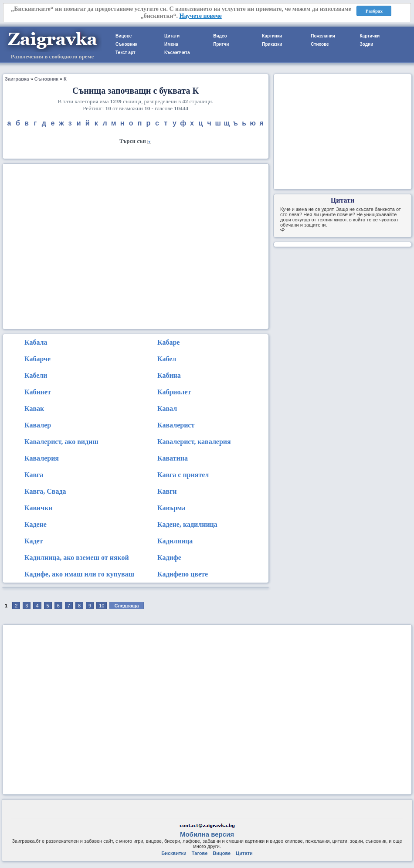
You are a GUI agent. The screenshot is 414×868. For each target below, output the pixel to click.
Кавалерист (176, 425)
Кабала (36, 342)
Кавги (167, 491)
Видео (220, 36)
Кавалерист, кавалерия (194, 442)
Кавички (39, 508)
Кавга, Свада (45, 491)
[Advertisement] (82, 246)
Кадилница (175, 541)
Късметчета (177, 53)
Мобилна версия (207, 834)
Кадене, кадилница (187, 524)
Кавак (34, 409)
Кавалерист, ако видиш (61, 442)
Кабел (167, 359)
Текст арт (126, 53)
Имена (171, 44)
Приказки (272, 44)
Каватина (173, 458)
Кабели (36, 375)
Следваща (126, 606)
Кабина (169, 375)
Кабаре (168, 342)
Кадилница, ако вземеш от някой (77, 558)
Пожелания (323, 36)
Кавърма (171, 508)
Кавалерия (42, 458)
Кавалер (38, 425)
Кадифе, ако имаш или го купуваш (79, 574)
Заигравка (17, 79)
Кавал (167, 409)
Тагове (200, 853)
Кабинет (38, 392)
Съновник (126, 44)
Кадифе (169, 558)
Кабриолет (174, 392)
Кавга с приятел (183, 475)
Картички (370, 36)
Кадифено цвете (183, 574)
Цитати (172, 36)
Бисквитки (174, 853)
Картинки (272, 36)
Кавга (34, 475)
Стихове (320, 44)
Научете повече (201, 16)
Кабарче (37, 359)
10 (102, 606)
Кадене (36, 524)
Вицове (124, 36)
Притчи (221, 44)
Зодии (366, 44)
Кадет (34, 541)
